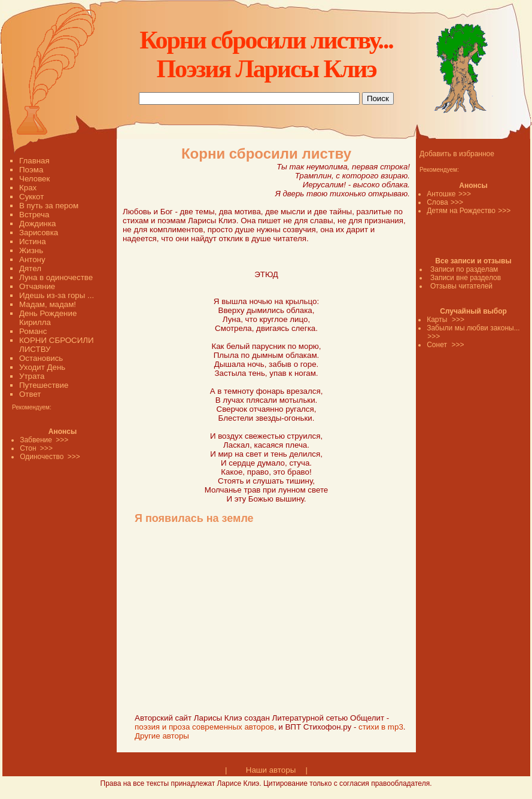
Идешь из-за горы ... (57, 295)
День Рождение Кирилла (48, 318)
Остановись (41, 358)
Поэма (31, 170)
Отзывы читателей (461, 286)
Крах (28, 188)
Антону (32, 259)
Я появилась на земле (194, 518)
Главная (34, 161)
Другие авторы (162, 736)
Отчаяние (37, 286)
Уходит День (42, 367)
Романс (33, 331)
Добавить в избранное (457, 154)
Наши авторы (271, 770)
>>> (465, 194)
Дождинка (37, 224)
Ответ (30, 394)
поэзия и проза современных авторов (204, 727)
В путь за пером (49, 206)
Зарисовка (39, 233)
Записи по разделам (464, 269)
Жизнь (31, 250)
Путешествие (44, 385)
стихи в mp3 (381, 727)
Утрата (32, 376)
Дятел (30, 268)
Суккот (31, 197)
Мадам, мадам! (48, 304)
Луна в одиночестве (56, 277)
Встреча (34, 215)
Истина (33, 241)
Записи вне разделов (466, 278)
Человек (34, 179)
